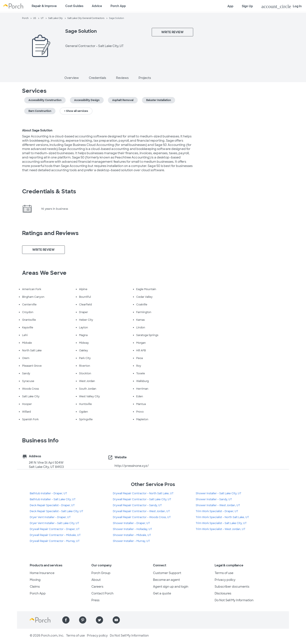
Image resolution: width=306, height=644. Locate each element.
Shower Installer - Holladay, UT (132, 529)
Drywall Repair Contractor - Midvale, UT (55, 535)
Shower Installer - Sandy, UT (214, 499)
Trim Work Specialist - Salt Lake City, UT (221, 523)
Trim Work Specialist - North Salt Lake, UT (222, 517)
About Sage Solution (37, 130)
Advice (97, 6)
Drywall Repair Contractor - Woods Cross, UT (142, 517)
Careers (97, 587)
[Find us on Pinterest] (83, 620)
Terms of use (224, 573)
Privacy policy (225, 580)
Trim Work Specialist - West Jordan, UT (221, 529)
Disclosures (223, 593)
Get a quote (162, 593)
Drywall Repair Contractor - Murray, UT (55, 541)
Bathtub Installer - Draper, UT (48, 493)
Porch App (118, 6)
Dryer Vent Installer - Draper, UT (50, 517)
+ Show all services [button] (76, 111)
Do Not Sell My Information (234, 600)
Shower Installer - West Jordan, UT (218, 505)
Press (95, 600)
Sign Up (247, 6)
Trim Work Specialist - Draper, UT (217, 511)
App (230, 6)
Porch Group (101, 573)
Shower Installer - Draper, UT (131, 523)
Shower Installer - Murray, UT (131, 541)
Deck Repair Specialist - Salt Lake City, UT (57, 511)
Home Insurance (42, 573)
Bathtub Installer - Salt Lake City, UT (53, 499)
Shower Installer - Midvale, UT (132, 535)
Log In (282, 6)
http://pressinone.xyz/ (132, 466)
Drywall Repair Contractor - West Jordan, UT (141, 511)
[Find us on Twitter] (99, 620)
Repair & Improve (44, 6)
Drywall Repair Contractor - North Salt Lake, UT (143, 493)
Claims (35, 587)
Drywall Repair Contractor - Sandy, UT (137, 505)
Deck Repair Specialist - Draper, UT (52, 505)
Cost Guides (74, 6)
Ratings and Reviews (50, 233)
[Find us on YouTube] (116, 620)
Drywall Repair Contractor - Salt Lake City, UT (142, 499)
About (96, 580)
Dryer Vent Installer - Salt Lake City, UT (55, 523)
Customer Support (167, 573)
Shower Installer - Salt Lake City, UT (219, 493)
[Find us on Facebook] (66, 620)
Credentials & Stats (49, 191)
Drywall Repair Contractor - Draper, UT (55, 529)
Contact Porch (102, 593)
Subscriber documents (232, 587)
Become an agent (166, 580)
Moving (35, 580)
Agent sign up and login (171, 587)
